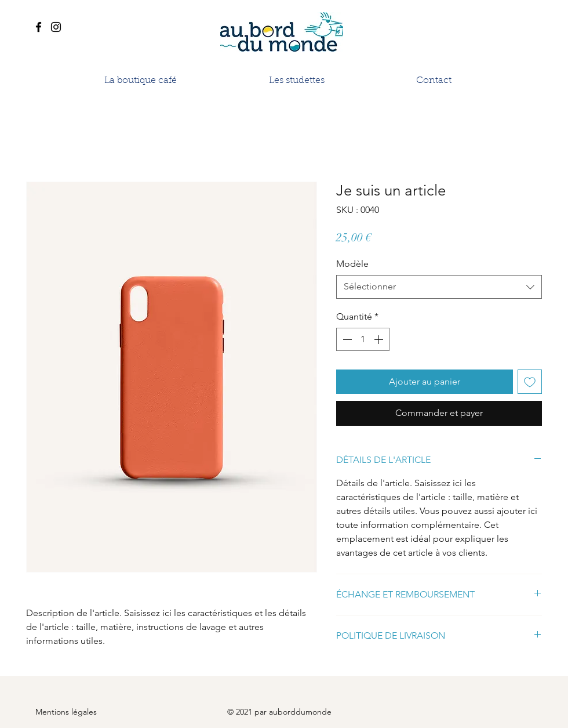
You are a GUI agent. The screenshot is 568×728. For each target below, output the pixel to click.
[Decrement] (346, 339)
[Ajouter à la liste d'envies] (530, 382)
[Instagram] (56, 27)
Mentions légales (66, 712)
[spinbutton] (363, 339)
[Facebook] (39, 27)
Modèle (352, 264)
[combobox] (439, 287)
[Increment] (380, 339)
